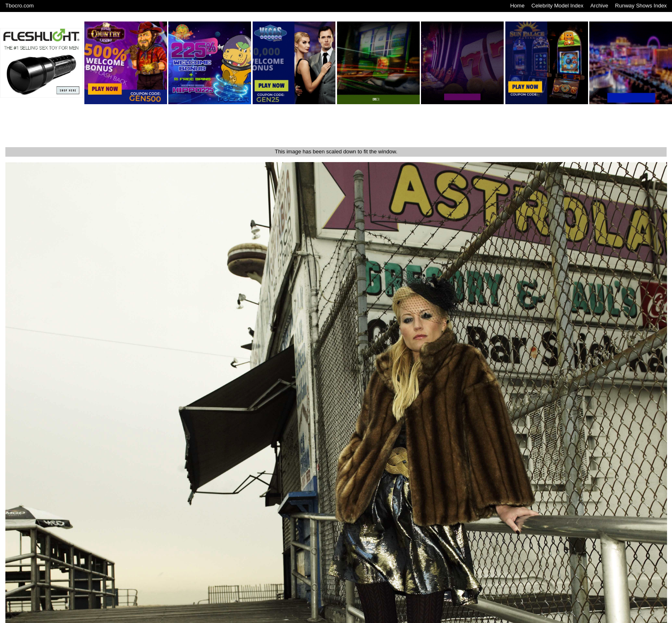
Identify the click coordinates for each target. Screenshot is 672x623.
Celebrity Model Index (557, 6)
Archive (599, 6)
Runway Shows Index (641, 6)
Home (518, 6)
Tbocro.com (20, 6)
